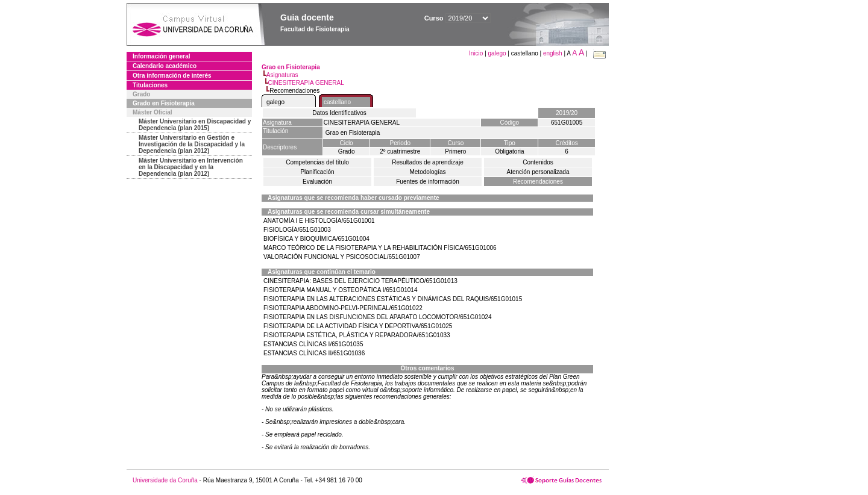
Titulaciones (150, 85)
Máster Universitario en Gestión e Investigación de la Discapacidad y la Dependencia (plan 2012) (192, 144)
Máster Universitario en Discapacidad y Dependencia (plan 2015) (195, 125)
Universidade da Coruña (165, 480)
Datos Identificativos (339, 113)
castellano (337, 102)
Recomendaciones (538, 182)
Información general (162, 56)
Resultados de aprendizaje (427, 162)
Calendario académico (165, 66)
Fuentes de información (428, 182)
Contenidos (538, 162)
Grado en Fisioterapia (164, 103)
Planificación (317, 172)
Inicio (477, 53)
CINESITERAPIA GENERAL (306, 83)
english (553, 53)
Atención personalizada (538, 172)
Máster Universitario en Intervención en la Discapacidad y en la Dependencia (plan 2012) (191, 167)
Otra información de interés (172, 76)
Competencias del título (317, 162)
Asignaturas (282, 75)
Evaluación (317, 182)
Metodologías (427, 172)
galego (497, 53)
